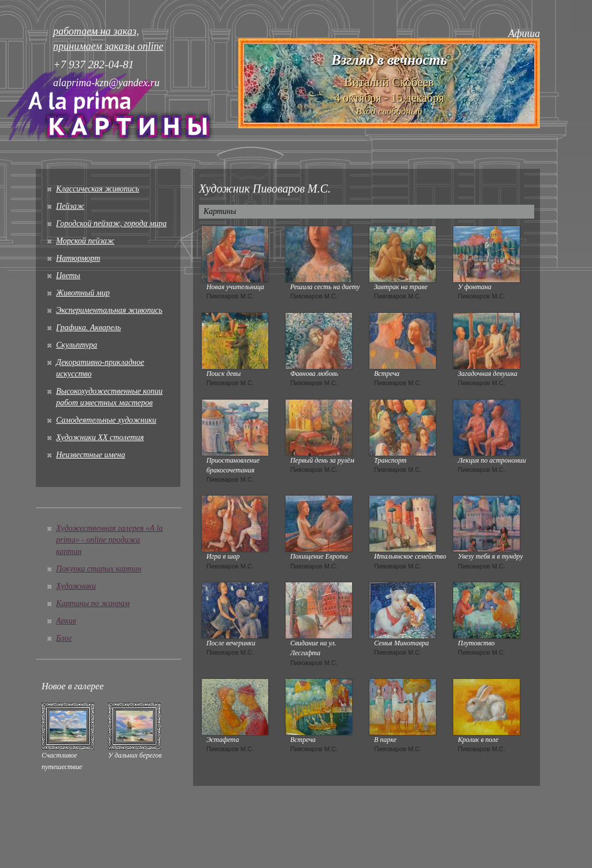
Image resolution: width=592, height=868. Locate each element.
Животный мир (83, 293)
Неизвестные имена (90, 455)
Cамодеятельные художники (106, 420)
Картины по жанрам (93, 603)
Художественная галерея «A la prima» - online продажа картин (110, 540)
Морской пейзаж (85, 241)
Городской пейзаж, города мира (111, 224)
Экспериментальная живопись (109, 310)
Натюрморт (78, 258)
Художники (76, 586)
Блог (64, 638)
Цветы (68, 276)
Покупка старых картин (99, 569)
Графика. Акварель (88, 328)
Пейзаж (70, 206)
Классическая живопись (98, 189)
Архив (66, 621)
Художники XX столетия (100, 437)
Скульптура (77, 345)
